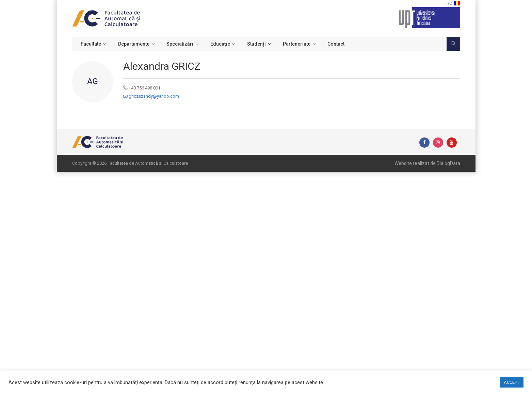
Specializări (180, 44)
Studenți (256, 44)
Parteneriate (297, 44)
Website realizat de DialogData (427, 163)
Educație (220, 44)
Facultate (91, 44)
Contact (336, 44)
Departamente (134, 44)
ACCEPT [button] (512, 382)
